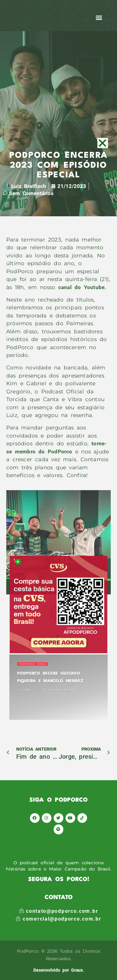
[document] (58, 490)
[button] (103, 143)
